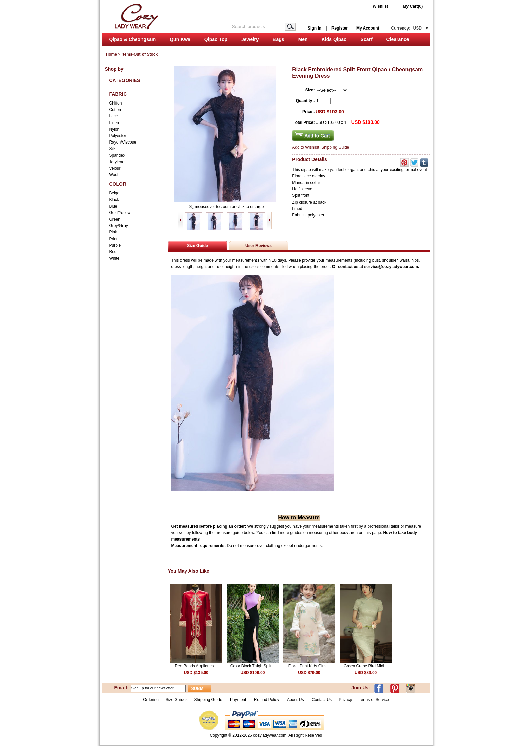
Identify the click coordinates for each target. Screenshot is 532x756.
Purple (115, 245)
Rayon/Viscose (123, 142)
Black (114, 200)
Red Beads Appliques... (196, 666)
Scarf (367, 39)
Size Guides (177, 700)
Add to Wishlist (306, 147)
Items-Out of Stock (140, 54)
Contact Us (322, 700)
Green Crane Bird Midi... (366, 666)
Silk (112, 149)
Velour (115, 168)
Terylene (117, 162)
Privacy (345, 700)
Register (340, 28)
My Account (368, 28)
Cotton (115, 110)
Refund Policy (267, 700)
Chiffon (116, 103)
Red (113, 252)
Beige (115, 193)
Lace (114, 116)
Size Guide (197, 246)
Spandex (117, 155)
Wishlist (380, 6)
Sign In (315, 28)
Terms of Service (374, 700)
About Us (296, 700)
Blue (113, 206)
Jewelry (250, 39)
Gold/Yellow (120, 213)
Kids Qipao (334, 39)
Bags (278, 39)
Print (113, 239)
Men (303, 39)
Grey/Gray (119, 226)
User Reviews (259, 246)
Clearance (398, 39)
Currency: (406, 28)
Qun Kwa (180, 39)
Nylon (115, 129)
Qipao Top (216, 39)
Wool (114, 175)
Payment (238, 700)
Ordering (151, 700)
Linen (114, 123)
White (115, 258)
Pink (113, 232)
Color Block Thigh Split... (253, 666)
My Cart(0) (413, 6)
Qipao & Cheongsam (133, 39)
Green (115, 219)
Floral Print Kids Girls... (309, 666)
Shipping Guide (335, 147)
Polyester (118, 136)
